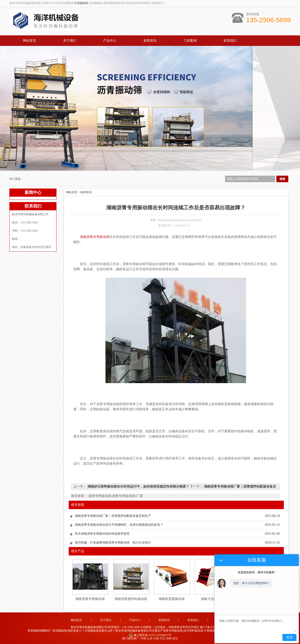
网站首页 (30, 41)
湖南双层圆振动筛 (172, 599)
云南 (156, 638)
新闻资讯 (150, 41)
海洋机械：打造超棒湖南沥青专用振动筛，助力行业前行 (113, 542)
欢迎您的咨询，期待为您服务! (257, 572)
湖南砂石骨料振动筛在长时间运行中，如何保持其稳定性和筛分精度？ (138, 487)
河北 (162, 638)
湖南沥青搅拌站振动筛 (131, 599)
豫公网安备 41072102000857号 (150, 635)
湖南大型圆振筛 (212, 599)
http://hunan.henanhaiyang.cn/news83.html (179, 220)
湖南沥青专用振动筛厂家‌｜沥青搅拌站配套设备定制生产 (113, 516)
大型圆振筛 (81, 3)
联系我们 (230, 41)
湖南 (169, 638)
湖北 (175, 638)
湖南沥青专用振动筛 (90, 599)
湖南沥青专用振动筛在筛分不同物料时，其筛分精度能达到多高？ (119, 525)
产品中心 (110, 41)
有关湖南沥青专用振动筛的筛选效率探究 (102, 534)
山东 (150, 638)
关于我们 (70, 41)
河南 (143, 638)
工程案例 (190, 41)
